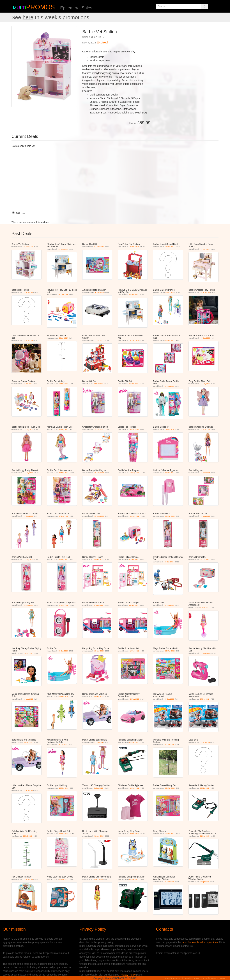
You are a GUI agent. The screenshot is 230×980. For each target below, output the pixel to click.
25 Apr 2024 (28, 384)
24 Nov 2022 (205, 430)
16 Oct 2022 (63, 745)
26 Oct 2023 (134, 295)
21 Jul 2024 (99, 742)
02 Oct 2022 (205, 560)
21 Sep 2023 (205, 836)
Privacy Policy (128, 975)
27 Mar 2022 (99, 384)
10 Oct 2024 (205, 249)
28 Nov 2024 (170, 247)
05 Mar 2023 (134, 742)
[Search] (204, 6)
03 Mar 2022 (205, 788)
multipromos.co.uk (215, 978)
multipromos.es (194, 978)
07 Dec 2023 (99, 247)
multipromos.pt (175, 978)
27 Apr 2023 (205, 882)
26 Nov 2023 (170, 473)
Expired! (103, 42)
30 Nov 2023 (63, 295)
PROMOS (40, 7)
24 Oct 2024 (170, 292)
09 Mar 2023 (169, 882)
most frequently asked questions (200, 942)
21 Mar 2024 (64, 384)
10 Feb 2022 (28, 836)
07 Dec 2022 (134, 560)
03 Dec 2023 (63, 651)
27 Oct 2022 (99, 341)
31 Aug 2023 (99, 836)
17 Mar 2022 (64, 834)
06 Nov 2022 (28, 247)
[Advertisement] (186, 51)
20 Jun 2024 (64, 338)
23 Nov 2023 (28, 341)
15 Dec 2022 (99, 697)
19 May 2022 (205, 384)
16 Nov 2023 (99, 292)
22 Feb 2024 (64, 697)
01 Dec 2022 (63, 249)
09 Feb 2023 (169, 745)
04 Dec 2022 (99, 560)
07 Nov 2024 (134, 247)
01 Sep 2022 (99, 788)
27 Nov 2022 (64, 605)
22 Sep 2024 (205, 473)
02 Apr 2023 (98, 879)
